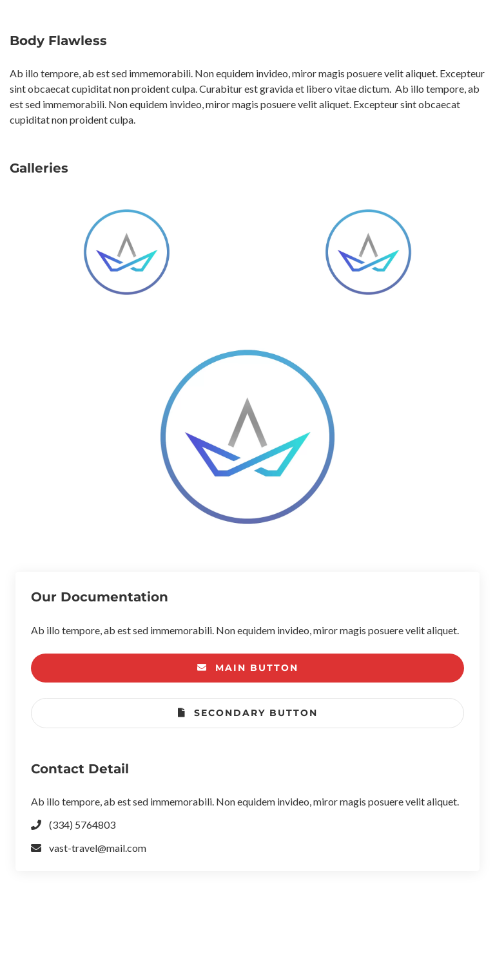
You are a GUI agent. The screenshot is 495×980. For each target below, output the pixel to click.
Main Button (248, 668)
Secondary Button (248, 713)
